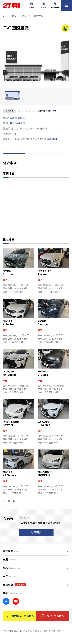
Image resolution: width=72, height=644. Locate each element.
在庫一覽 (36, 157)
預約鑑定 (20, 624)
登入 (53, 624)
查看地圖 (52, 139)
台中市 (24, 16)
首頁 (5, 16)
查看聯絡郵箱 (17, 123)
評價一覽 (58, 157)
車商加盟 (14, 593)
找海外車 (55, 6)
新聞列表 (36, 540)
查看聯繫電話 (17, 118)
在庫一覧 (9, 508)
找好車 (32, 6)
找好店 (44, 6)
